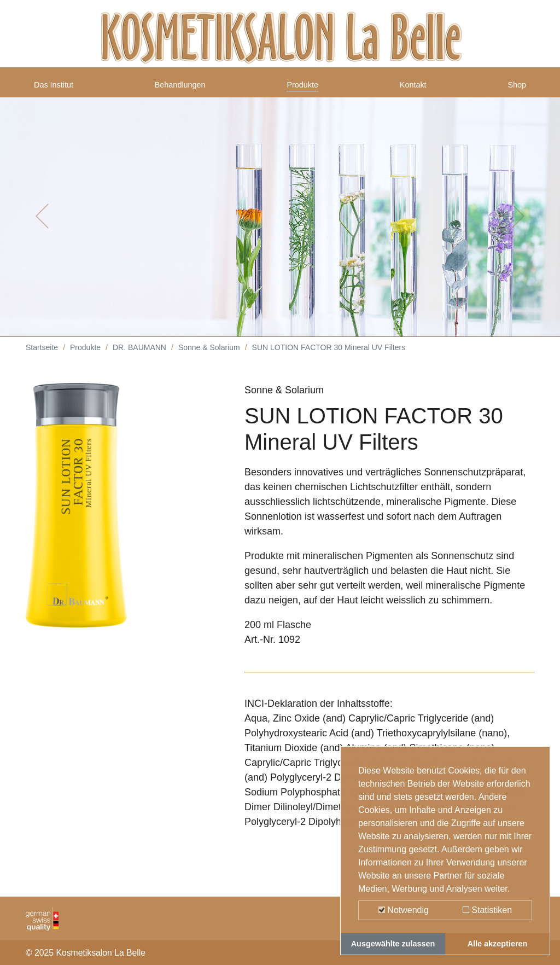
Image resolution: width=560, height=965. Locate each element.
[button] (42, 224)
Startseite (42, 356)
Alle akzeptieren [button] (498, 944)
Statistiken (487, 910)
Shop (515, 89)
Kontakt (415, 89)
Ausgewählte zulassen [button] (393, 944)
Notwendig (404, 910)
